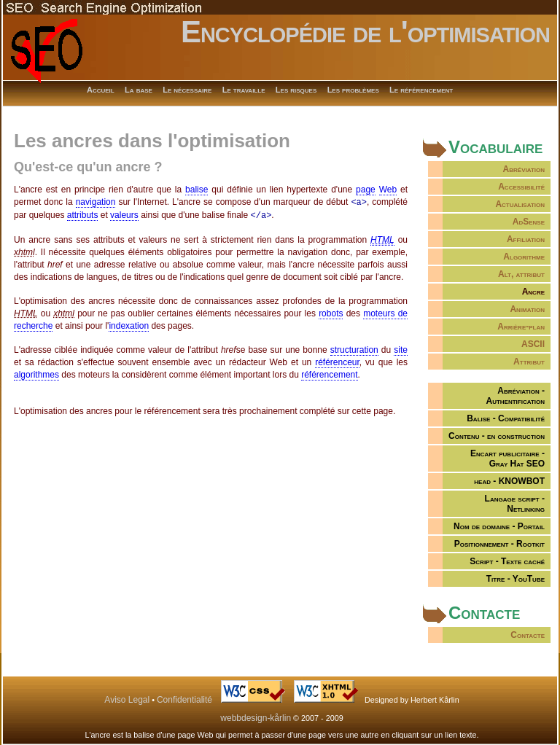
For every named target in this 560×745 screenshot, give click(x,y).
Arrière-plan (521, 327)
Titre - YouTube (516, 579)
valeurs (124, 214)
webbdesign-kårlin (256, 718)
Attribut (529, 362)
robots (331, 312)
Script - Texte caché (507, 561)
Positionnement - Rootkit (499, 544)
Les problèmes (353, 90)
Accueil (101, 90)
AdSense (529, 222)
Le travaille (244, 90)
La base (139, 90)
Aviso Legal (127, 700)
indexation (129, 324)
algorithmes (36, 373)
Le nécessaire (187, 90)
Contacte (528, 635)
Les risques (296, 90)
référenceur (337, 361)
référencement (329, 373)
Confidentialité (184, 700)
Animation (527, 309)
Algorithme (524, 257)
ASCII (533, 344)
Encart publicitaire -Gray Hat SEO (507, 459)
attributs (83, 214)
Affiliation (526, 239)
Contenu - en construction (497, 436)
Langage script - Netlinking (515, 504)
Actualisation (520, 204)
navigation (96, 202)
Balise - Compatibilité (506, 418)
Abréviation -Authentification (515, 396)
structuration (354, 348)
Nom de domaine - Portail (499, 526)
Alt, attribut (521, 274)
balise (197, 190)
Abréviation (524, 169)
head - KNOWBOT (509, 481)
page (366, 190)
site (401, 348)
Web (388, 190)
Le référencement (421, 90)
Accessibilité (521, 187)
